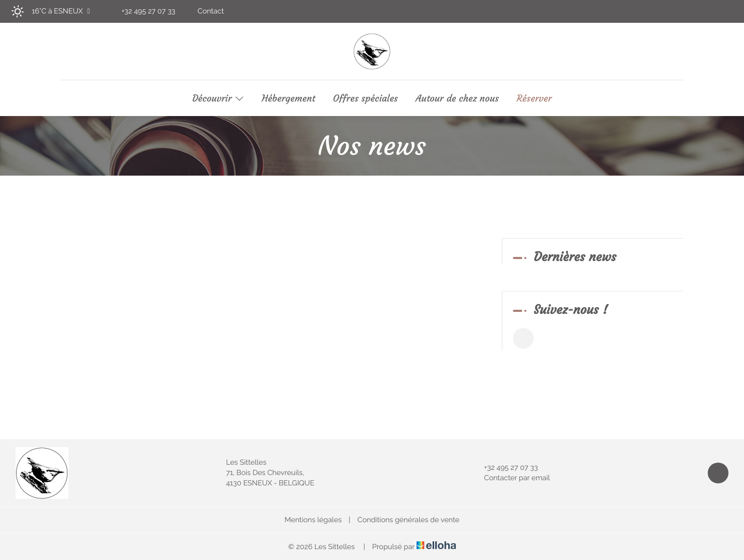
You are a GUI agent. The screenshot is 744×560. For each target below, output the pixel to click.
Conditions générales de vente (409, 520)
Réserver (534, 98)
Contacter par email (511, 478)
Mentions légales (313, 520)
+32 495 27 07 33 (505, 468)
